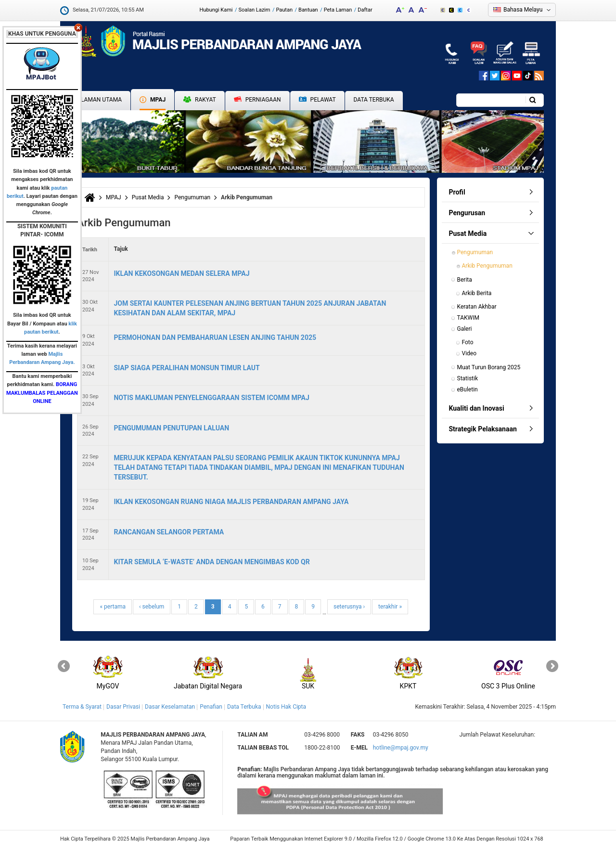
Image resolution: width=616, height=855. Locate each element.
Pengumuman (192, 197)
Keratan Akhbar (477, 307)
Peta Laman (338, 10)
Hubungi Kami (216, 10)
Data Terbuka (374, 100)
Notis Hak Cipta (286, 707)
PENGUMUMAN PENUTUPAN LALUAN (171, 428)
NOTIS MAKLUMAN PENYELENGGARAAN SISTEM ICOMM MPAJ (211, 398)
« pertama (113, 607)
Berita (465, 280)
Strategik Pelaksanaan (483, 429)
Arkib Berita (477, 293)
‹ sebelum (152, 607)
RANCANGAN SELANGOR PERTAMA (169, 532)
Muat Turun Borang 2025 (489, 367)
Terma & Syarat (82, 707)
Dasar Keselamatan (170, 707)
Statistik (468, 378)
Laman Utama (101, 100)
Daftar (365, 10)
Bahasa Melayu (523, 10)
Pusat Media (148, 197)
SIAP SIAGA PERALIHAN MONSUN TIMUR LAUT (186, 368)
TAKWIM (468, 318)
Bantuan (308, 10)
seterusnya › (349, 607)
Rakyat (200, 100)
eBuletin (468, 389)
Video (469, 353)
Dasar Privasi (123, 707)
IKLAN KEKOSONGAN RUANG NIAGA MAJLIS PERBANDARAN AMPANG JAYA (231, 502)
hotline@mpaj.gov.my (401, 748)
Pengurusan (467, 213)
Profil (457, 192)
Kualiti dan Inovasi (477, 408)
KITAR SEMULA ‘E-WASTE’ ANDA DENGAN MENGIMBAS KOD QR (212, 562)
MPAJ (153, 100)
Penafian (211, 707)
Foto (468, 342)
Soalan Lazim (255, 10)
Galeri (465, 329)
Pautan (284, 10)
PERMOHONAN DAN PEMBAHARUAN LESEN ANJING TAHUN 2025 (215, 337)
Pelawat (317, 100)
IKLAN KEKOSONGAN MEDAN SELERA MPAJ (181, 273)
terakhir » (390, 607)
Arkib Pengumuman (487, 266)
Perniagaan (257, 100)
